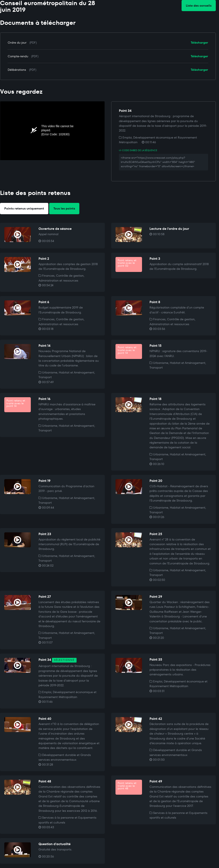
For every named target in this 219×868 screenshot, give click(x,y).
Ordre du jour (17, 43)
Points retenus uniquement (24, 208)
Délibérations (17, 70)
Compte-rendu (18, 56)
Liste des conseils (199, 6)
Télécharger (199, 43)
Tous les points (64, 208)
